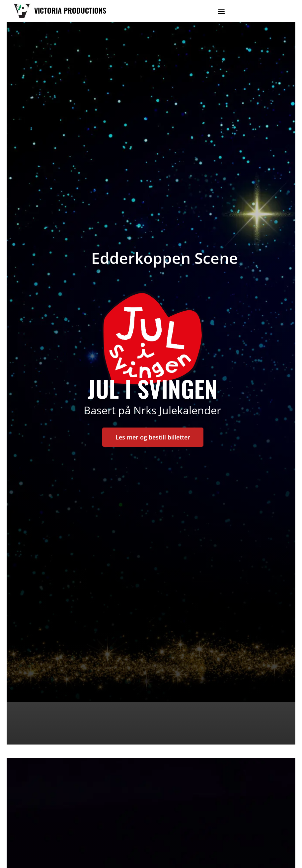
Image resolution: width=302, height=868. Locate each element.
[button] (222, 11)
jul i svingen (152, 388)
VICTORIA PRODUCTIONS (70, 10)
